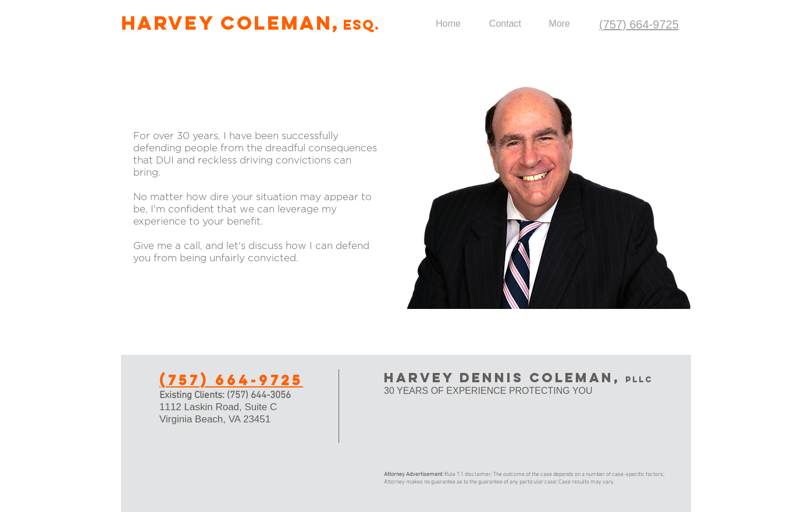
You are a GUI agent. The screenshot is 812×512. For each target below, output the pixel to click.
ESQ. (362, 24)
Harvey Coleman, (231, 23)
